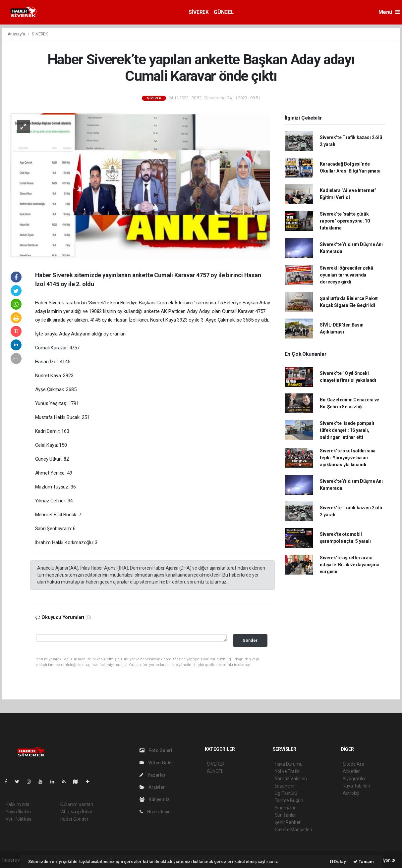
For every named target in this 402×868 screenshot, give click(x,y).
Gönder (250, 640)
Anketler (351, 771)
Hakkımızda (18, 804)
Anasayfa (17, 34)
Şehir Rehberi (288, 822)
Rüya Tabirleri (356, 786)
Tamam (364, 862)
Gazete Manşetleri (293, 830)
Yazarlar (153, 775)
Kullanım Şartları (77, 804)
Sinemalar (285, 808)
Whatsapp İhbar (76, 812)
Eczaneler (285, 786)
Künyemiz (155, 799)
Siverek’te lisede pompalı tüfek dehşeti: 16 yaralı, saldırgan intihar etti (347, 430)
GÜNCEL (224, 12)
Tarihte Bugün (289, 800)
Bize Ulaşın (155, 812)
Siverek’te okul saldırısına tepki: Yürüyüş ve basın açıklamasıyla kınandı (348, 458)
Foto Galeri (156, 750)
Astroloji (351, 793)
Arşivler (152, 787)
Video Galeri (157, 763)
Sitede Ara (353, 764)
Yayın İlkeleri (18, 812)
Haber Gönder (74, 819)
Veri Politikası (19, 819)
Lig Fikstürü (286, 793)
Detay (338, 862)
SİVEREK (199, 12)
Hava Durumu (289, 764)
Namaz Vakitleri (291, 779)
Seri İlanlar (286, 815)
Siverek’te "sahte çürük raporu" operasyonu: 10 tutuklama (345, 221)
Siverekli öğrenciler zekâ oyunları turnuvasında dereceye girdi (346, 275)
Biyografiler (354, 779)
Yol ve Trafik (287, 771)
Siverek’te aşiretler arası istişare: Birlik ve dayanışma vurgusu (349, 565)
